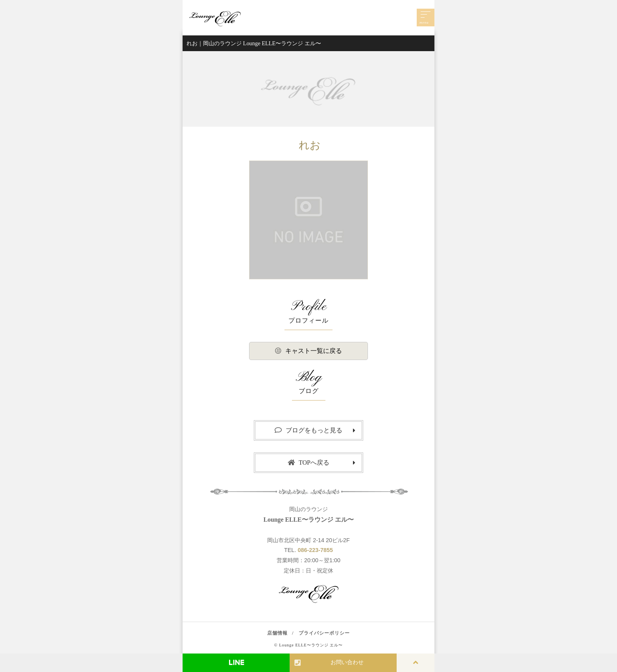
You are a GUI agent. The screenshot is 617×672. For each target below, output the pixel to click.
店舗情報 (277, 633)
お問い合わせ (329, 663)
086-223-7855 (315, 550)
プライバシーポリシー (324, 633)
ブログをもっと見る (308, 430)
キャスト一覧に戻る (308, 351)
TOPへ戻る (308, 462)
